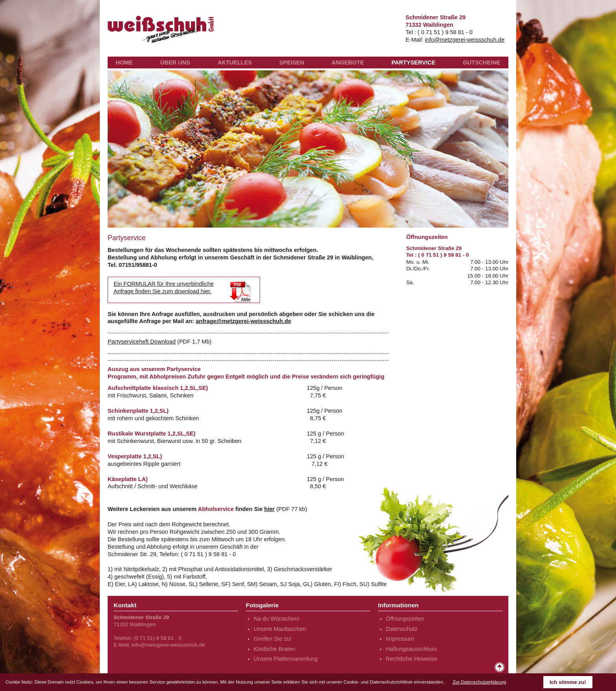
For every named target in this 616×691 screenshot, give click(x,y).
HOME (124, 62)
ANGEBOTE (348, 62)
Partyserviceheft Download (142, 342)
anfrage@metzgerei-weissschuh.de (243, 321)
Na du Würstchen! (277, 619)
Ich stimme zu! (568, 682)
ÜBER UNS (175, 62)
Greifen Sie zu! (273, 639)
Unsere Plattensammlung (286, 659)
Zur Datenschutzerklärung (479, 682)
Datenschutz (402, 629)
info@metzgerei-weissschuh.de (465, 40)
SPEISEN (292, 62)
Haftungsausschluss (411, 649)
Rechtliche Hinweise (412, 659)
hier (270, 509)
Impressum (400, 639)
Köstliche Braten (275, 649)
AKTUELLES (235, 62)
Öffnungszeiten (405, 619)
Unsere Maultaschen (280, 629)
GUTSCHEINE (481, 62)
